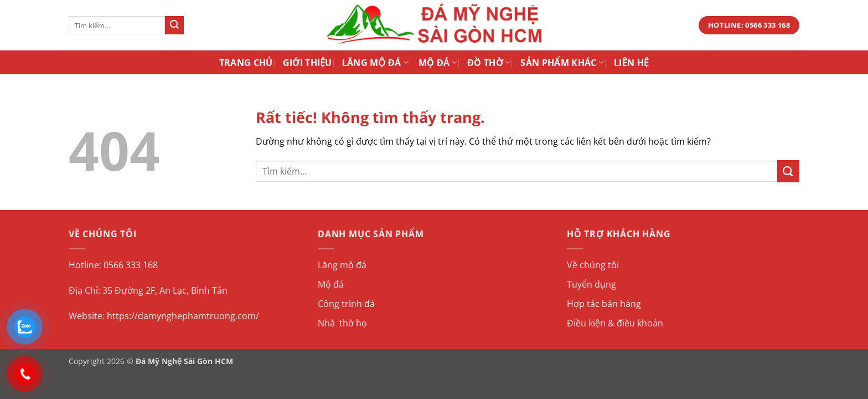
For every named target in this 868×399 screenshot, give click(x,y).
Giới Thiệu (308, 63)
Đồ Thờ (489, 63)
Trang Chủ (246, 63)
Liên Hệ (631, 63)
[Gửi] (174, 25)
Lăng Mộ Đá (375, 63)
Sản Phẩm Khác (562, 63)
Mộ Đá (438, 63)
